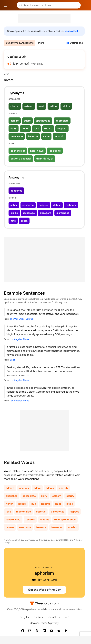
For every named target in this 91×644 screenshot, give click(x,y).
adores (50, 488)
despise (43, 205)
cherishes (12, 496)
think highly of (45, 159)
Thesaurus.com (12, 5)
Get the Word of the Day (44, 590)
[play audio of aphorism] (34, 580)
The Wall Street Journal (22, 319)
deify (14, 128)
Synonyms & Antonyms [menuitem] (20, 43)
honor (25, 128)
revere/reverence (65, 519)
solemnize (25, 527)
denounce (16, 191)
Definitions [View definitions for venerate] (76, 43)
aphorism (44, 573)
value (46, 136)
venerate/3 (71, 31)
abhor (14, 205)
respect (62, 128)
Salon (13, 360)
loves (70, 504)
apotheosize (43, 121)
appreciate (62, 121)
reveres (30, 519)
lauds (58, 504)
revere (10, 527)
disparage (29, 213)
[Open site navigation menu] (6, 5)
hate (13, 221)
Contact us (53, 617)
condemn (28, 205)
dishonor (71, 205)
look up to (55, 151)
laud (33, 504)
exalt (41, 106)
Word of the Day (44, 567)
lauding (45, 504)
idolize (66, 106)
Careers (38, 617)
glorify (70, 496)
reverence (17, 136)
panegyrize (58, 512)
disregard (46, 213)
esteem (29, 106)
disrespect (63, 213)
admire (15, 121)
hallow (53, 106)
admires (24, 488)
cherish (15, 106)
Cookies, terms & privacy (44, 623)
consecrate (29, 496)
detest (57, 205)
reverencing (13, 519)
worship (60, 136)
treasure (33, 136)
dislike (14, 213)
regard (48, 128)
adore (27, 121)
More (41, 43)
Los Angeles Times (19, 339)
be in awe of (18, 151)
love (36, 128)
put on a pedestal (21, 159)
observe (41, 512)
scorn (24, 221)
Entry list (25, 617)
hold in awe (37, 151)
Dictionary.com (85, 5)
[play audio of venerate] (9, 64)
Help (66, 617)
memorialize (24, 512)
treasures (57, 527)
